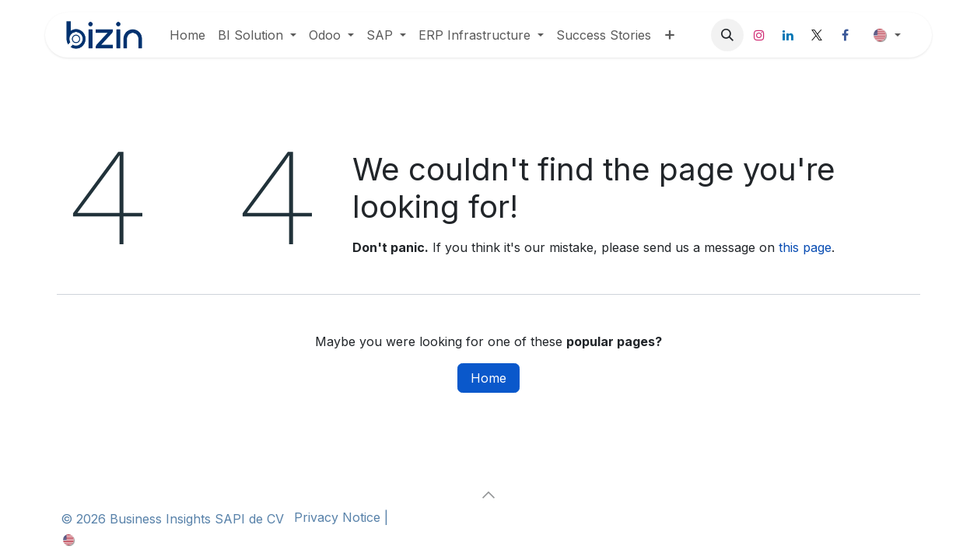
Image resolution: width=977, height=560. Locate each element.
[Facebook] (846, 35)
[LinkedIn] (788, 35)
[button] (727, 35)
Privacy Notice (335, 517)
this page (805, 247)
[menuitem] (187, 35)
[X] (817, 35)
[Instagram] (759, 35)
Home (488, 378)
